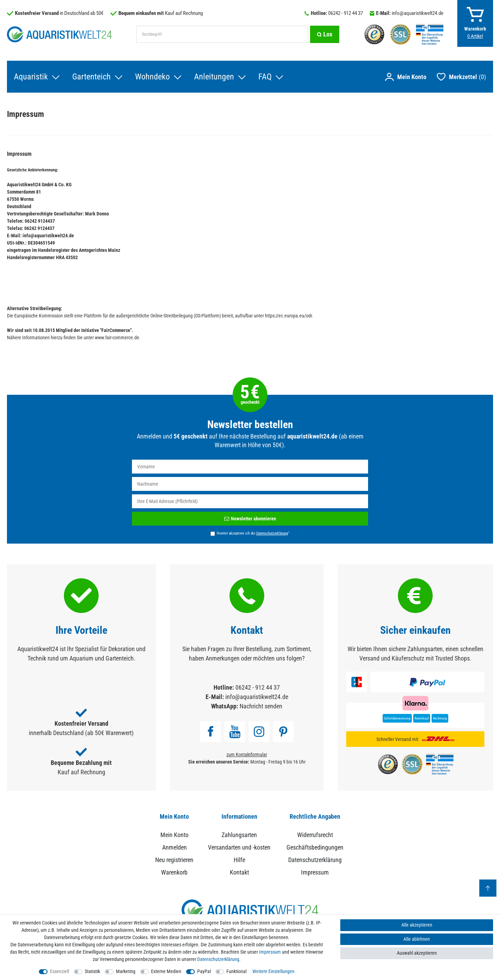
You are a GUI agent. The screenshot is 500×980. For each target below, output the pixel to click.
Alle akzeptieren (417, 925)
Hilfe (239, 860)
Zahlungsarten (239, 835)
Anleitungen (214, 77)
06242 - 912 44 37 (345, 13)
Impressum (315, 872)
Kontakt (239, 872)
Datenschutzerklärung (315, 860)
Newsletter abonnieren (250, 519)
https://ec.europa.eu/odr (288, 316)
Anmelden (174, 847)
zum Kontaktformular (247, 755)
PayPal (204, 971)
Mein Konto (174, 835)
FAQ (265, 77)
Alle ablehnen (417, 939)
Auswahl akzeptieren (417, 953)
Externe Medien (166, 971)
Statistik (92, 971)
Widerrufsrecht (315, 835)
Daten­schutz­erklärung (218, 959)
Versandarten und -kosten (239, 847)
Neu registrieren (174, 860)
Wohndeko (152, 77)
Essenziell (60, 971)
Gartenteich (91, 77)
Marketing (126, 971)
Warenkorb (174, 872)
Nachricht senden (261, 706)
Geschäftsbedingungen (315, 847)
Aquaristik (31, 77)
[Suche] (325, 34)
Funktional (236, 971)
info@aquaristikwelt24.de (418, 13)
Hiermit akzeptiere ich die (253, 533)
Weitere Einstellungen (273, 971)
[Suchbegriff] (222, 34)
